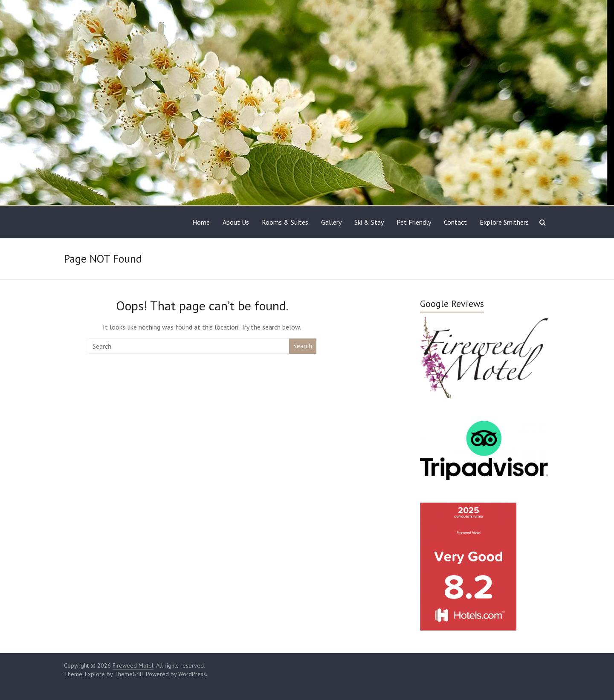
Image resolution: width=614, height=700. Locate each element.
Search (303, 346)
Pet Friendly (414, 222)
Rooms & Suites (285, 222)
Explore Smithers (504, 222)
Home (201, 222)
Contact (455, 222)
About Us (236, 222)
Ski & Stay (369, 222)
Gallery (331, 222)
